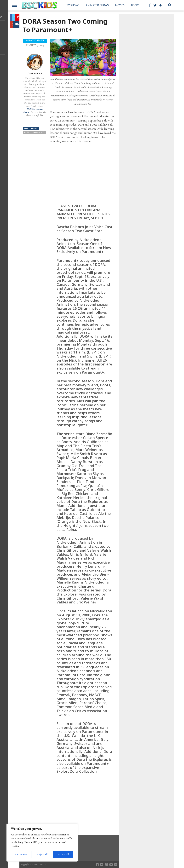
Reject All (42, 855)
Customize (21, 855)
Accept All (63, 855)
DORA (27, 132)
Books (135, 5)
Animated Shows (97, 5)
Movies (120, 5)
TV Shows (73, 5)
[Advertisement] (83, 801)
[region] (42, 843)
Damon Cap (35, 74)
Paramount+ (39, 132)
